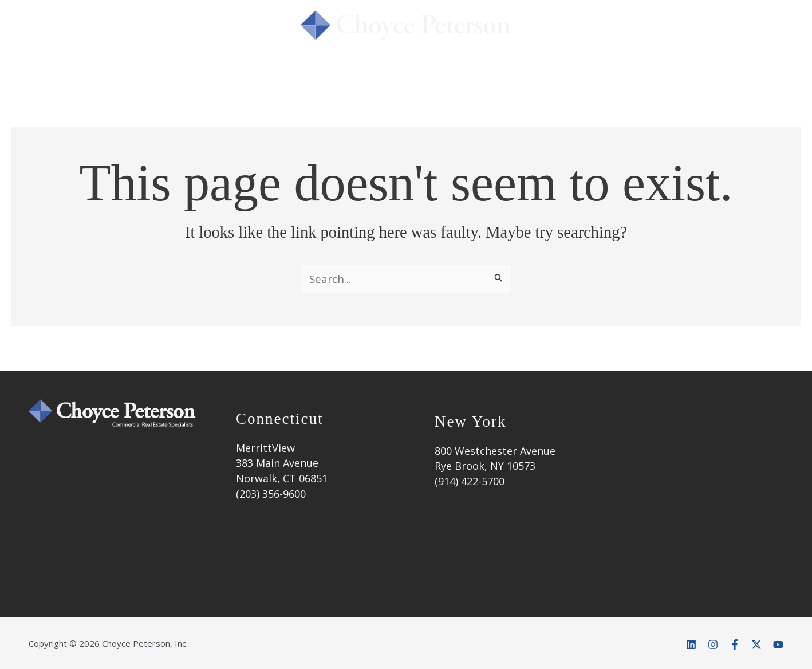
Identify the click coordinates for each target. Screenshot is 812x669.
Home (149, 70)
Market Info (577, 70)
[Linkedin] (691, 644)
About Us (215, 70)
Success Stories (384, 70)
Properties (480, 70)
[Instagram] (713, 644)
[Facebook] (735, 644)
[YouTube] (778, 644)
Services (293, 70)
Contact (660, 70)
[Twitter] (756, 644)
